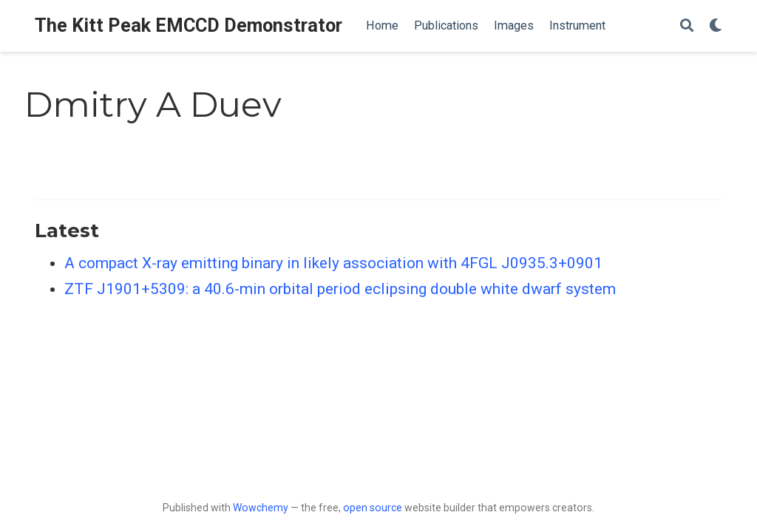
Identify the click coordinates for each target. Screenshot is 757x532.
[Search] (687, 26)
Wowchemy (261, 508)
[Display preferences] (716, 26)
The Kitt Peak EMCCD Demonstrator (189, 25)
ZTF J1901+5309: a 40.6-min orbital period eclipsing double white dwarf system (340, 289)
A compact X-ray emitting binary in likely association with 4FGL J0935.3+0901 (333, 263)
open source (373, 508)
